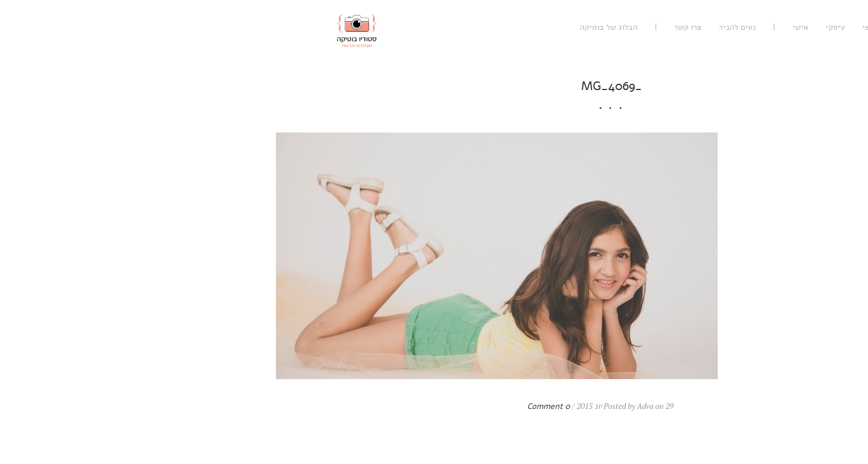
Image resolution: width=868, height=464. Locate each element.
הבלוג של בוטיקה (431, 27)
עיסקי (658, 27)
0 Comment (371, 406)
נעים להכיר (560, 27)
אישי (623, 27)
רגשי (693, 27)
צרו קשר (511, 27)
